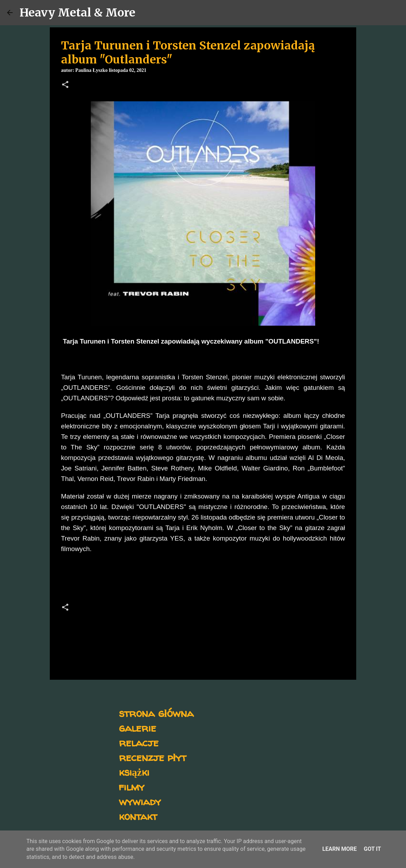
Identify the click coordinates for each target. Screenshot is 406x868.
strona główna (156, 713)
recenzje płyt (153, 757)
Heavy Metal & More (77, 13)
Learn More (339, 849)
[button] (65, 85)
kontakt (138, 816)
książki (134, 772)
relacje (139, 742)
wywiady (140, 801)
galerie (137, 728)
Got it (372, 849)
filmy (132, 786)
